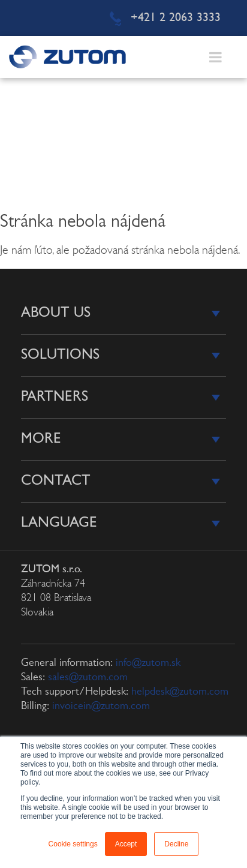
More (41, 439)
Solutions (60, 355)
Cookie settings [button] (73, 844)
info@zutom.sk (148, 663)
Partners (55, 397)
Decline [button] (176, 844)
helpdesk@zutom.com (180, 692)
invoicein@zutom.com (101, 706)
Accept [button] (126, 844)
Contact (56, 481)
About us (56, 313)
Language (59, 523)
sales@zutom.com (88, 678)
